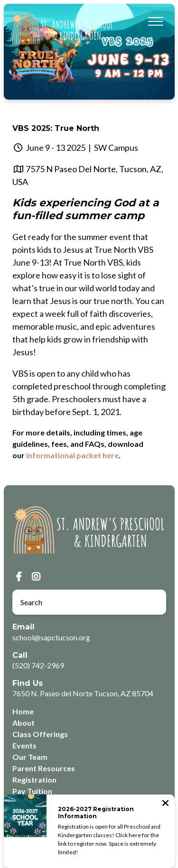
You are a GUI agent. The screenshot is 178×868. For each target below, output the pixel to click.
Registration (34, 780)
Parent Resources (44, 768)
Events (24, 745)
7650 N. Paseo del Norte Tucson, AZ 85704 (83, 693)
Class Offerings (40, 734)
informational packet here (72, 455)
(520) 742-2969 (38, 665)
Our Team (30, 757)
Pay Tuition (32, 791)
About (23, 723)
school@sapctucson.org (51, 637)
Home (23, 711)
